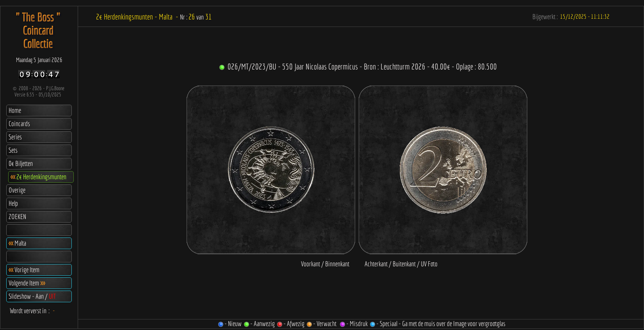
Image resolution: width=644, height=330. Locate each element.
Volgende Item (27, 283)
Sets (13, 150)
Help (13, 203)
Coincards (19, 124)
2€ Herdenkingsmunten (38, 177)
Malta (17, 243)
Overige (17, 190)
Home (15, 110)
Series (15, 137)
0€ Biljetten (21, 163)
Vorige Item (24, 270)
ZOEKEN (17, 217)
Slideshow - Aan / (32, 296)
